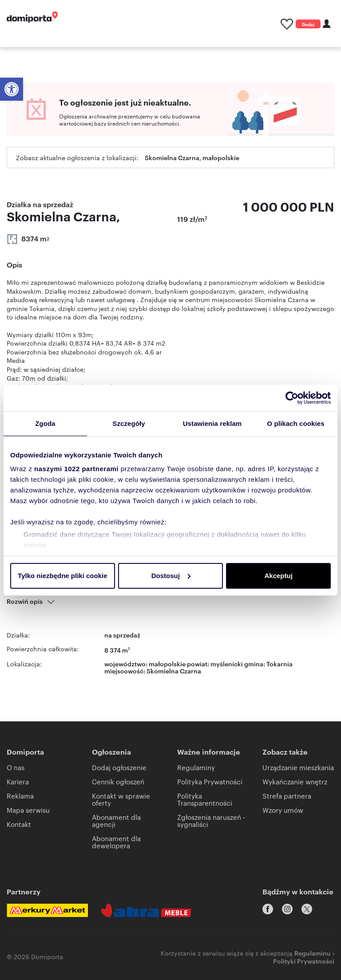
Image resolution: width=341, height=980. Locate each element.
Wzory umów (283, 810)
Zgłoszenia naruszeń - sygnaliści (211, 821)
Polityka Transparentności (205, 799)
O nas (16, 767)
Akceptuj (278, 576)
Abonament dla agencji (116, 821)
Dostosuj (171, 576)
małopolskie (167, 663)
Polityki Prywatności (304, 960)
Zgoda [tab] (45, 423)
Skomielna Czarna (174, 671)
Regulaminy (196, 767)
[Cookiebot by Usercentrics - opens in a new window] (292, 398)
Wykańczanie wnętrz (295, 781)
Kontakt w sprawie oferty (121, 799)
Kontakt (19, 824)
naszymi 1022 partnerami (76, 469)
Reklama (20, 796)
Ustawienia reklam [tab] (212, 423)
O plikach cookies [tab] (295, 423)
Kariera (18, 781)
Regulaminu (313, 952)
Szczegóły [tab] (129, 423)
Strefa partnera (287, 796)
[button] (12, 89)
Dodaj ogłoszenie (308, 25)
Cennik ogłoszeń (118, 781)
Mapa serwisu (28, 810)
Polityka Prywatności (210, 781)
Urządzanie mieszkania (298, 767)
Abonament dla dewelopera (116, 842)
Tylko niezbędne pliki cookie (62, 576)
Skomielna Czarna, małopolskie (192, 157)
